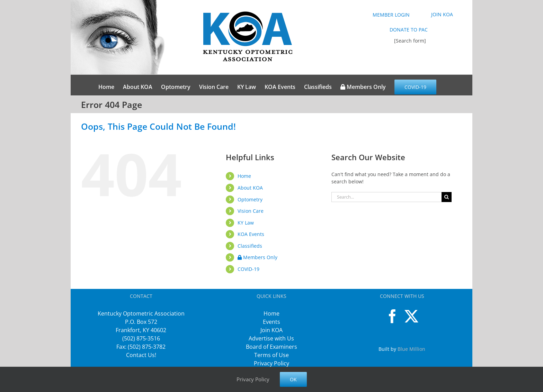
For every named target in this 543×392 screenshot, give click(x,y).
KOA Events (251, 234)
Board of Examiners (271, 347)
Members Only (257, 257)
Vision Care (251, 211)
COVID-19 (248, 269)
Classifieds (250, 246)
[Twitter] (411, 316)
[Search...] (386, 197)
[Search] (447, 197)
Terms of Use (271, 355)
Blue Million (411, 349)
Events (271, 322)
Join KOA (271, 330)
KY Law (246, 223)
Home (244, 176)
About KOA (250, 188)
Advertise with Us (271, 338)
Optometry (250, 199)
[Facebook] (392, 316)
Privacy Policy (271, 363)
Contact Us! (141, 355)
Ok (293, 379)
